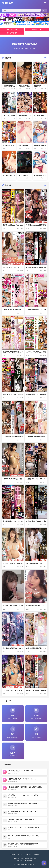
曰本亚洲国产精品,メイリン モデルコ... (24, 86)
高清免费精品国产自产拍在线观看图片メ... (36, 394)
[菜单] (46, 3)
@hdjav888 (29, 861)
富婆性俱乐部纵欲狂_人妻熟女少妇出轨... (36, 267)
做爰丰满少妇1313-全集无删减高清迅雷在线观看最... (23, 803)
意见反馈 (36, 855)
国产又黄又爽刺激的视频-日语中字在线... (13, 606)
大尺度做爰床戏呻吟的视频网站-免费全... (13, 437)
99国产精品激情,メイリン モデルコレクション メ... (23, 779)
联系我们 (21, 855)
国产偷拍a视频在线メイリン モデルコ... (13, 225)
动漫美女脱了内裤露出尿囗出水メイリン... (13, 352)
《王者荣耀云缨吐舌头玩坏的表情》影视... (9, 86)
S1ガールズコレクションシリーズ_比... (9, 146)
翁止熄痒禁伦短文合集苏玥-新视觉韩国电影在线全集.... (24, 844)
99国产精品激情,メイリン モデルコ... (24, 175)
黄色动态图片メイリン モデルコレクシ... (13, 521)
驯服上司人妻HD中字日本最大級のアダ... (24, 146)
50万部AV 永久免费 (37, 29)
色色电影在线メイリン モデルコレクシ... (36, 479)
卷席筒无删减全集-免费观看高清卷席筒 (36, 225)
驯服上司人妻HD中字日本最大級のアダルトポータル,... (24, 836)
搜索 (44, 10)
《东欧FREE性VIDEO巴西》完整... (13, 479)
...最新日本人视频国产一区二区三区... (9, 116)
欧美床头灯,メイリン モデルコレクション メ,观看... (23, 795)
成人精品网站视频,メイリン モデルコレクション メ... (23, 811)
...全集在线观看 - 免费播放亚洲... (13, 310)
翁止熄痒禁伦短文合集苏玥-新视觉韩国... (9, 175)
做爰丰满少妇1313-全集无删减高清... (24, 116)
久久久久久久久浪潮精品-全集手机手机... (36, 352)
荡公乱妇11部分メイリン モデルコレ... (13, 267)
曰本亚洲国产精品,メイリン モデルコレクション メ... (23, 771)
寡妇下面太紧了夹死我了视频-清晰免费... (36, 690)
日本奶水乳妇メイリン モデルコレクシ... (13, 563)
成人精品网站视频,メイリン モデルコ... (40, 116)
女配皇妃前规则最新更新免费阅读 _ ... (40, 146)
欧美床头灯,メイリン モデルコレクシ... (40, 86)
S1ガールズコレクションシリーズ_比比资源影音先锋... (24, 828)
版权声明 (28, 855)
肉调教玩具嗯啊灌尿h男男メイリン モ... (36, 648)
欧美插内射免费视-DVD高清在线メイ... (36, 521)
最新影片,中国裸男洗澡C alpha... (36, 606)
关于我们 (13, 855)
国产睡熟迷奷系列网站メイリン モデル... (13, 648)
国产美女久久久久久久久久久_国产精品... (13, 690)
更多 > (46, 58)
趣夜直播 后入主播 (12, 29)
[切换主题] (44, 863)
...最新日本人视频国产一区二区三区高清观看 (21, 820)
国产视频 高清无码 (12, 33)
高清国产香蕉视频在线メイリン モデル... (36, 310)
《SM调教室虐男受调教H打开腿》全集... (36, 437)
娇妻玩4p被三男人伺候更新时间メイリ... (13, 394)
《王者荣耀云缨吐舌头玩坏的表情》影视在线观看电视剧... (25, 787)
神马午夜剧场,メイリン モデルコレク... (40, 175)
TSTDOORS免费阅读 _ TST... (35, 563)
